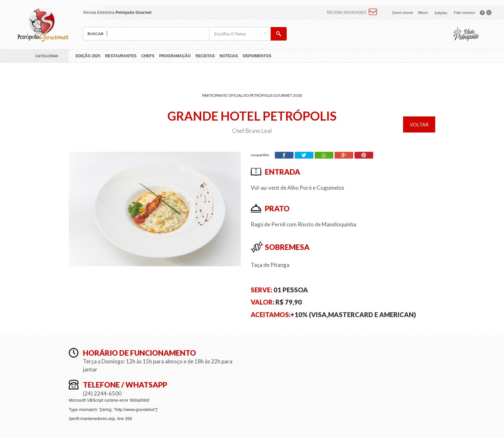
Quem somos (403, 13)
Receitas (205, 56)
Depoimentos (257, 56)
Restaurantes (121, 56)
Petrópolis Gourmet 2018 (43, 25)
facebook (482, 13)
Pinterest (364, 155)
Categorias (47, 56)
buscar (279, 34)
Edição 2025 (88, 56)
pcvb (466, 34)
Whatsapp (324, 155)
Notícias (229, 56)
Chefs (148, 56)
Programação (175, 56)
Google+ (344, 155)
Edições (441, 13)
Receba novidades (347, 13)
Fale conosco (464, 13)
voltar (419, 124)
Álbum (423, 13)
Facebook (284, 155)
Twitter (304, 155)
